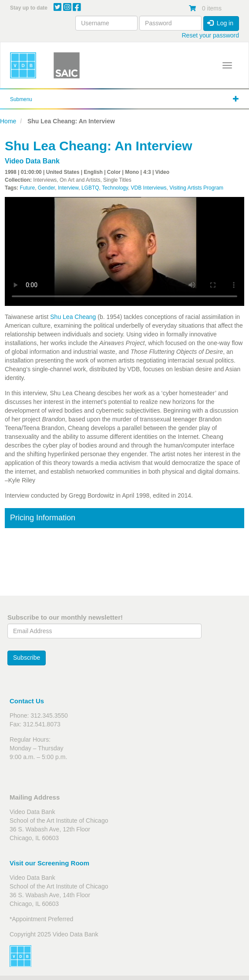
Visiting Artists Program (196, 188)
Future (27, 188)
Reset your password (210, 35)
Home (8, 121)
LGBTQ (90, 188)
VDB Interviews (149, 188)
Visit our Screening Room (49, 863)
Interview (68, 188)
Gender (46, 188)
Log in (220, 23)
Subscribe (27, 658)
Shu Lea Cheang (73, 317)
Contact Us (27, 701)
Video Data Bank (32, 161)
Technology (115, 188)
